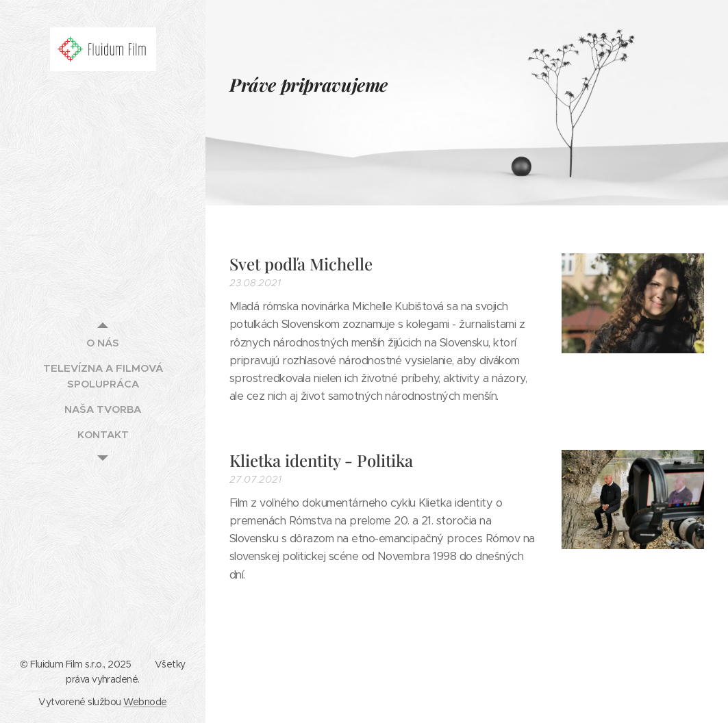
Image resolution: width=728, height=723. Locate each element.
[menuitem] (103, 343)
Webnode (145, 702)
